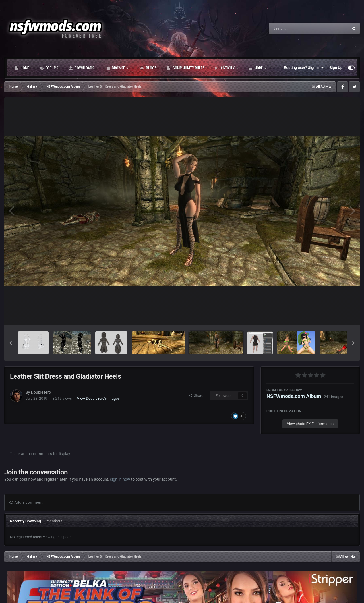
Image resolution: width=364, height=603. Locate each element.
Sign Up (336, 68)
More (257, 68)
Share (196, 396)
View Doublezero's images (98, 398)
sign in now (120, 479)
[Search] (294, 28)
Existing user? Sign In (304, 68)
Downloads (81, 68)
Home (22, 68)
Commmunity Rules (186, 68)
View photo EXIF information (310, 424)
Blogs (148, 68)
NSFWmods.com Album (294, 396)
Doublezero (41, 392)
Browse (117, 68)
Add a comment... (28, 502)
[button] (11, 343)
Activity (226, 68)
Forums (49, 68)
